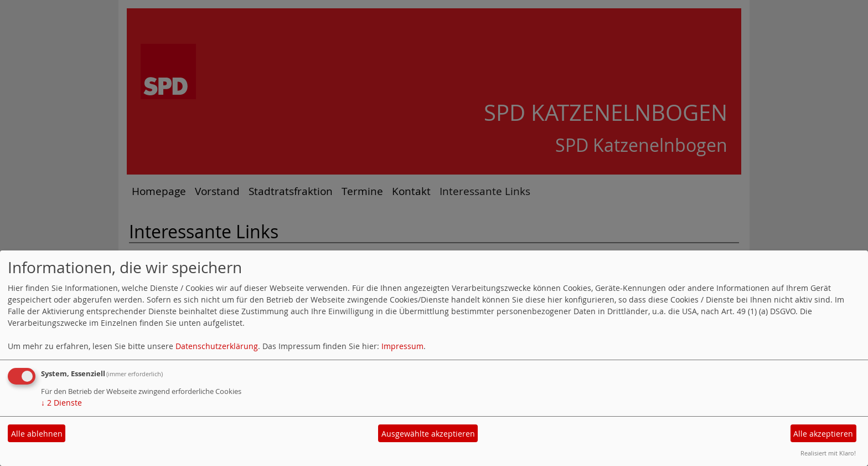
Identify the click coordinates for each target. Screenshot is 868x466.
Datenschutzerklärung (217, 346)
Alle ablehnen (37, 434)
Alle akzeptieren (823, 434)
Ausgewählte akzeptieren (428, 434)
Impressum (402, 346)
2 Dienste (61, 403)
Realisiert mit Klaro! (828, 453)
